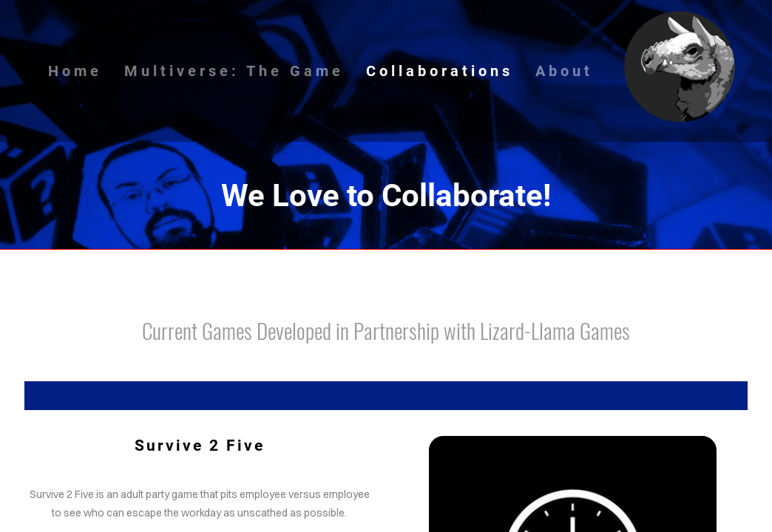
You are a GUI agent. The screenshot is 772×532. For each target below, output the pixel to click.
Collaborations (440, 71)
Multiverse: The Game (234, 71)
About (564, 71)
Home (75, 71)
